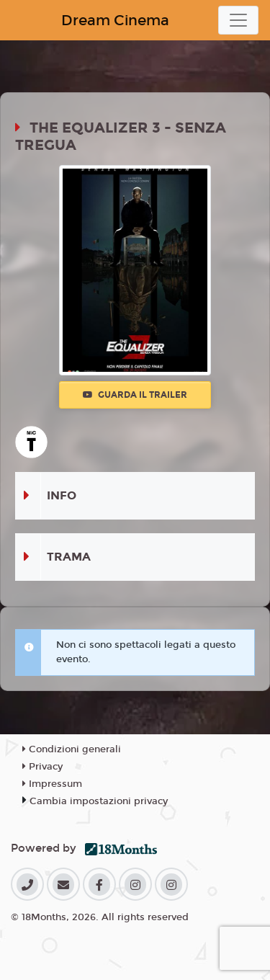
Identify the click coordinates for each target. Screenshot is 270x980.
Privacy (42, 767)
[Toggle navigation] (238, 20)
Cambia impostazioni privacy (99, 801)
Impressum (52, 784)
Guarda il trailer (135, 395)
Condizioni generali (72, 749)
